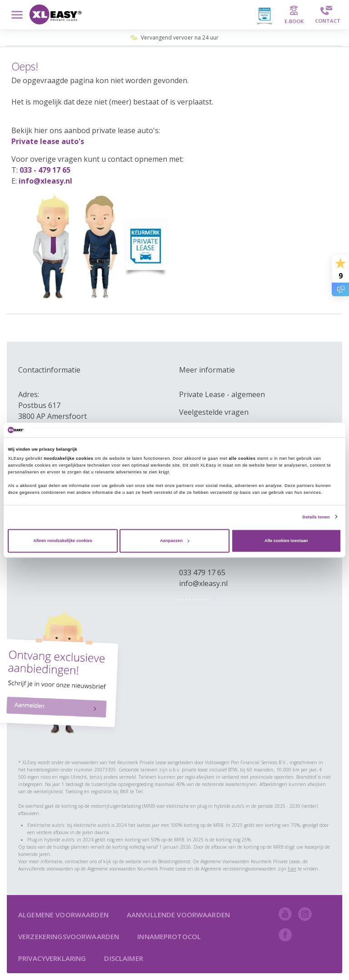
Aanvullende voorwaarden (178, 915)
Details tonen (316, 517)
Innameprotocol (169, 936)
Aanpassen (175, 541)
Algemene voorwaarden (63, 915)
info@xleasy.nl (45, 181)
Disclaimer (123, 958)
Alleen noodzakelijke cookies (63, 541)
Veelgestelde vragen (214, 412)
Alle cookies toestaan (286, 541)
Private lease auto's (48, 141)
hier (292, 869)
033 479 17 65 (202, 572)
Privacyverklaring (52, 958)
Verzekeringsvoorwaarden (69, 936)
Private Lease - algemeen (222, 394)
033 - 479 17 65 (45, 170)
